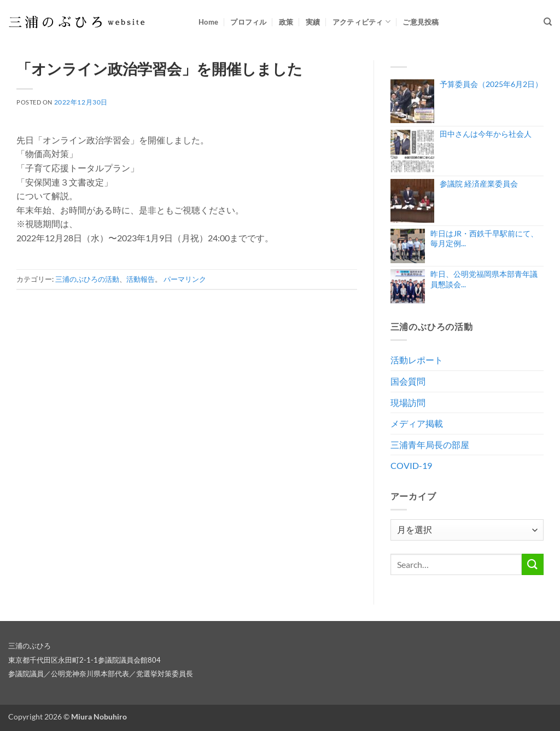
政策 (286, 22)
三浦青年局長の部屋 (430, 445)
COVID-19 (411, 465)
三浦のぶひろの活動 (87, 279)
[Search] (548, 22)
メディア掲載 (417, 423)
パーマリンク (185, 279)
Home (208, 22)
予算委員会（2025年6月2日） (491, 84)
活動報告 (141, 279)
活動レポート (417, 360)
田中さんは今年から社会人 (486, 134)
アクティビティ (361, 22)
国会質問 (408, 381)
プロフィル (248, 22)
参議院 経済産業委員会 (479, 184)
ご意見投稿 (421, 22)
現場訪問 (408, 402)
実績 (313, 22)
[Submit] (533, 564)
